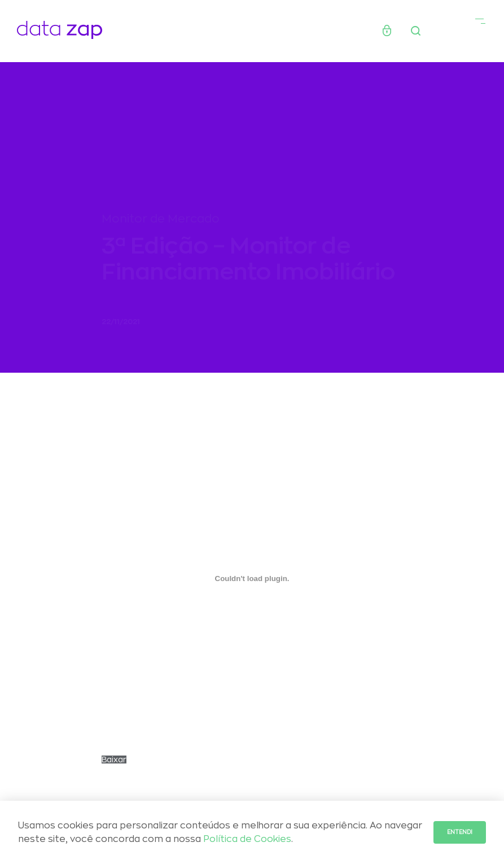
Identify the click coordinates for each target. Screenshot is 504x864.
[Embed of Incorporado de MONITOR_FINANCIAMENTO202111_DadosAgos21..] (252, 583)
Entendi (460, 832)
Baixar (114, 765)
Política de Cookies (247, 839)
